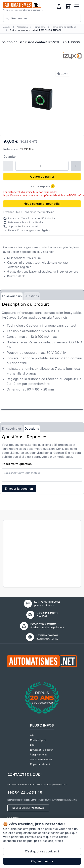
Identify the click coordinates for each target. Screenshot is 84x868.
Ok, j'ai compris (42, 861)
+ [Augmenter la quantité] (76, 166)
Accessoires (22, 27)
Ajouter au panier (42, 176)
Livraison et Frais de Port (42, 750)
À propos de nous (38, 755)
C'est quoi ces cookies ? (42, 851)
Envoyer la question (19, 489)
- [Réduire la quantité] (8, 166)
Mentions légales (38, 740)
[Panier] (68, 6)
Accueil (7, 27)
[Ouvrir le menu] (77, 6)
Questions (32, 296)
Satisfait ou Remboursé (41, 759)
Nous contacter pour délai (42, 204)
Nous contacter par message (28, 808)
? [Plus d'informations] (53, 186)
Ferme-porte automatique (64, 27)
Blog (32, 745)
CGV (32, 735)
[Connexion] (59, 6)
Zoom (63, 74)
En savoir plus (12, 296)
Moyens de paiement (40, 764)
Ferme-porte (40, 27)
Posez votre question (17, 464)
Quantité (10, 157)
